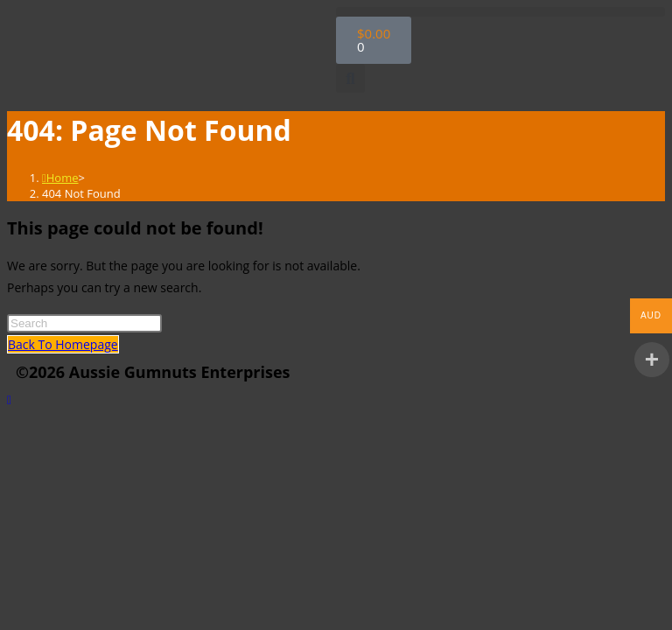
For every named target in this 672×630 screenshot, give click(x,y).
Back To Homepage (63, 344)
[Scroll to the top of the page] (9, 399)
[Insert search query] (84, 323)
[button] (500, 12)
